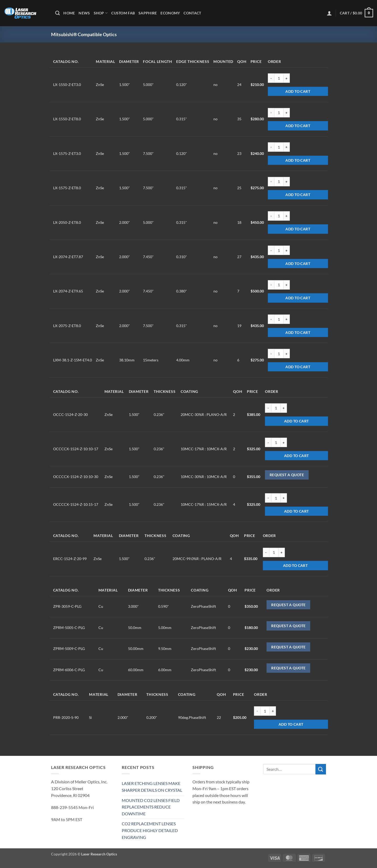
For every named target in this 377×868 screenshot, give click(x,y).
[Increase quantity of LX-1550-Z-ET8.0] (287, 113)
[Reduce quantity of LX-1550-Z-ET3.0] (271, 78)
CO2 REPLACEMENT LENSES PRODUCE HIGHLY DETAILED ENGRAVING (150, 830)
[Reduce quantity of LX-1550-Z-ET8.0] (271, 113)
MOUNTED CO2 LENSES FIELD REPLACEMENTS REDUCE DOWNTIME (151, 807)
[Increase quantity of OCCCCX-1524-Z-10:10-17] (284, 442)
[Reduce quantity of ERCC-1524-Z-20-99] (266, 552)
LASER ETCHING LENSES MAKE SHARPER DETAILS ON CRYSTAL (152, 787)
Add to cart (298, 91)
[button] (329, 13)
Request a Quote (287, 475)
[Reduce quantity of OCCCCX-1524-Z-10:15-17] (268, 498)
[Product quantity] (279, 78)
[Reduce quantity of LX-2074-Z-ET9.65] (271, 285)
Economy (170, 13)
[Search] (57, 13)
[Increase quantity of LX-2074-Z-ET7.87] (287, 250)
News (84, 13)
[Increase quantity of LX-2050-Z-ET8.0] (287, 216)
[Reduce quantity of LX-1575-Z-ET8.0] (271, 182)
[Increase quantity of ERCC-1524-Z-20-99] (282, 552)
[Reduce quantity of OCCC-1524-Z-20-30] (268, 408)
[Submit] (321, 769)
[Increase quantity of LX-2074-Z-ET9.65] (287, 285)
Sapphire (148, 13)
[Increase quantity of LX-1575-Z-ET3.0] (287, 147)
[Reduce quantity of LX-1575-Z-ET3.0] (271, 147)
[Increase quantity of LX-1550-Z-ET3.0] (287, 78)
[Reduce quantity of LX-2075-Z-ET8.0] (271, 319)
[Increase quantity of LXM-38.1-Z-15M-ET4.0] (287, 354)
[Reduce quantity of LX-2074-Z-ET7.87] (271, 250)
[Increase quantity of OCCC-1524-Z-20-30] (284, 408)
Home (69, 13)
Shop (101, 13)
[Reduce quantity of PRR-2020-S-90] (257, 711)
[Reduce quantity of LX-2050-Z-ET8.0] (271, 216)
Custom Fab (123, 13)
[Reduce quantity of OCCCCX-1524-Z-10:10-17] (268, 442)
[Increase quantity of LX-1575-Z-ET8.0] (287, 182)
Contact (192, 13)
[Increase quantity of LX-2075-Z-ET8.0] (287, 319)
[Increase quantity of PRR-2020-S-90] (273, 711)
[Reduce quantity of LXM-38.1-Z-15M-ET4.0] (271, 354)
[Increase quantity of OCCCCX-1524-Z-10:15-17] (284, 498)
